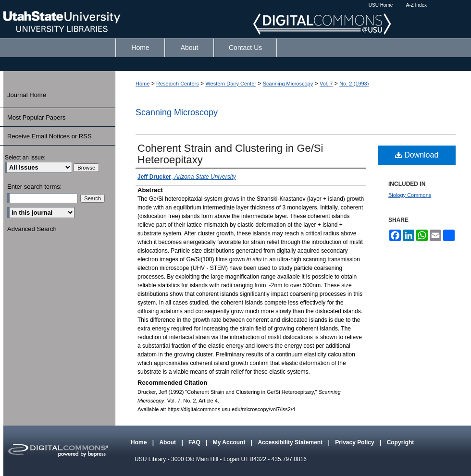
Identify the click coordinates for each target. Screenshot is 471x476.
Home (143, 84)
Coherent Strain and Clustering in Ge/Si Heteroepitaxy (230, 154)
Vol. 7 (326, 84)
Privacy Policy (355, 442)
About (168, 442)
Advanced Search (32, 229)
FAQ (195, 442)
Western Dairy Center (231, 84)
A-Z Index (416, 5)
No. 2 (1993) (354, 84)
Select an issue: (25, 158)
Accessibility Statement (291, 442)
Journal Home (27, 95)
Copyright (401, 442)
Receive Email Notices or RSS (50, 136)
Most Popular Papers (36, 117)
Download (417, 155)
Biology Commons (410, 195)
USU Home (381, 5)
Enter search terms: (34, 187)
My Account (230, 442)
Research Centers (178, 84)
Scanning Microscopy (288, 84)
